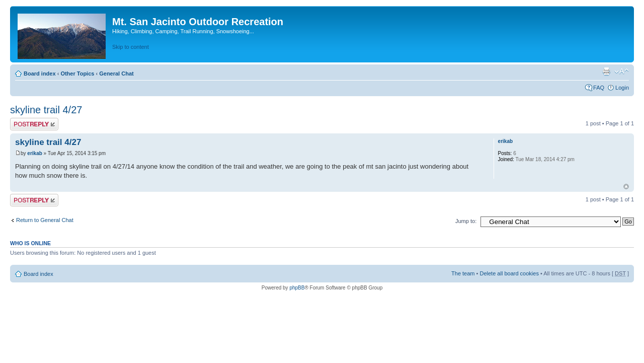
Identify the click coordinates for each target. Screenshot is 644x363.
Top (626, 187)
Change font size (622, 71)
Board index (40, 74)
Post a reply (34, 124)
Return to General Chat (45, 220)
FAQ (599, 88)
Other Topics (77, 74)
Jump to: (466, 221)
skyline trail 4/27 (46, 110)
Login (622, 88)
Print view (606, 71)
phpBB (297, 288)
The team (463, 273)
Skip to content (131, 47)
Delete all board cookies (509, 273)
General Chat (116, 74)
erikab (34, 153)
